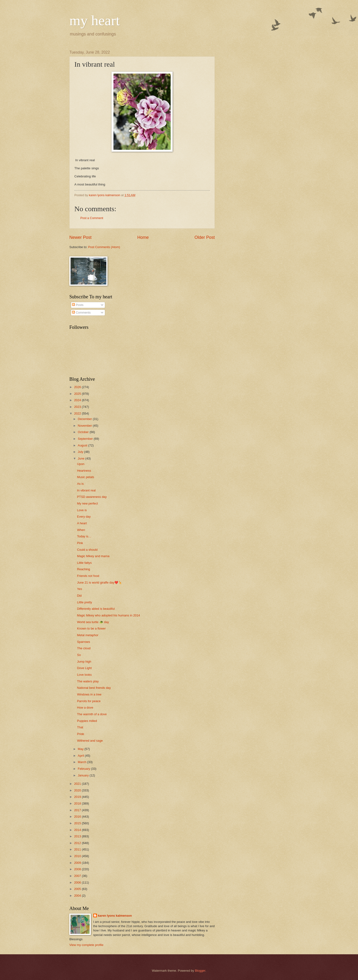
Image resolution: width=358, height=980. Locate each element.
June (82, 458)
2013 (78, 836)
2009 (78, 863)
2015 (78, 823)
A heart (82, 523)
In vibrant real (86, 490)
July (81, 452)
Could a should (87, 550)
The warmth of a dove (92, 714)
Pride (81, 734)
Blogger (200, 971)
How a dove (85, 707)
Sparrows (83, 642)
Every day (84, 517)
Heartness (84, 471)
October (84, 432)
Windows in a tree (89, 694)
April (81, 756)
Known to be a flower (91, 628)
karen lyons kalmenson (115, 916)
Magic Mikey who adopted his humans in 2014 (108, 615)
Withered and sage (90, 741)
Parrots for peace (89, 701)
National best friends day (94, 688)
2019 (78, 797)
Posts (78, 305)
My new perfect (87, 503)
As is (80, 484)
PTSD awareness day (92, 497)
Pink (80, 543)
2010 (78, 856)
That (80, 727)
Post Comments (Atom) (104, 247)
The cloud (84, 648)
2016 (78, 817)
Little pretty (84, 602)
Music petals (86, 477)
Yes (79, 589)
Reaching (83, 569)
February (84, 769)
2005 (78, 889)
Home (143, 237)
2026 (78, 387)
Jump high (84, 662)
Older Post (205, 237)
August (83, 445)
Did (79, 596)
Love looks (84, 675)
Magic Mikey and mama (93, 556)
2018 (78, 803)
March (82, 762)
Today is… (84, 536)
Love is (82, 510)
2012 (78, 843)
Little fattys (84, 563)
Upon (81, 464)
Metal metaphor (88, 635)
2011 (78, 849)
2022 (78, 413)
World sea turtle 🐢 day (93, 622)
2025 (78, 394)
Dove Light (84, 668)
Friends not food (88, 576)
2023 (78, 407)
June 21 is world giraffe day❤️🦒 (100, 582)
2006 (78, 882)
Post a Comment (92, 218)
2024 (78, 400)
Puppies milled (87, 721)
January (84, 775)
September (86, 439)
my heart (95, 20)
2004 (78, 896)
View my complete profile (86, 945)
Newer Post (80, 237)
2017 (78, 810)
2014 (78, 830)
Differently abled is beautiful (96, 609)
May (81, 749)
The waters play (88, 681)
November (85, 426)
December (85, 419)
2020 (78, 790)
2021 (78, 784)
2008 (78, 869)
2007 (78, 876)
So (79, 655)
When (81, 530)
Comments (81, 312)
